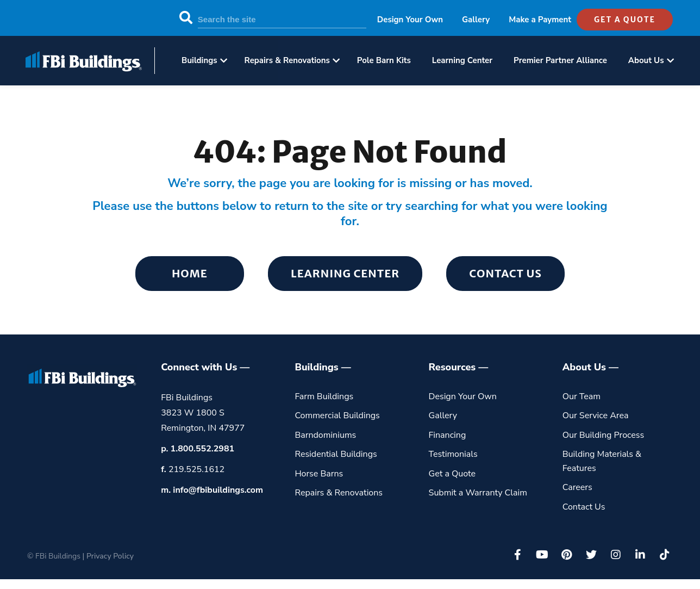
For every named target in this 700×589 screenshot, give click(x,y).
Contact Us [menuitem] (505, 273)
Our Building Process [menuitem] (604, 435)
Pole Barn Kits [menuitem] (384, 60)
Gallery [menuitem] (476, 20)
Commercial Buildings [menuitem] (337, 416)
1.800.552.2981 (203, 449)
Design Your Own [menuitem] (410, 20)
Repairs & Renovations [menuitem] (287, 60)
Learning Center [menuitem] (462, 60)
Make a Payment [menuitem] (540, 20)
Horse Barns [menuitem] (319, 474)
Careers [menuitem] (577, 487)
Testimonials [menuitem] (453, 454)
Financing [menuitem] (448, 435)
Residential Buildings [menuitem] (336, 454)
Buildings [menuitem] (199, 60)
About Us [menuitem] (646, 60)
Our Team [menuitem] (582, 396)
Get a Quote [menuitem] (452, 474)
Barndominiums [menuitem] (325, 435)
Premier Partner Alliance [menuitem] (560, 60)
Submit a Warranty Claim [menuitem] (478, 493)
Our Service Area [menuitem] (596, 416)
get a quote (625, 20)
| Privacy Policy (108, 556)
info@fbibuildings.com (218, 490)
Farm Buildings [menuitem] (324, 396)
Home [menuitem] (190, 273)
